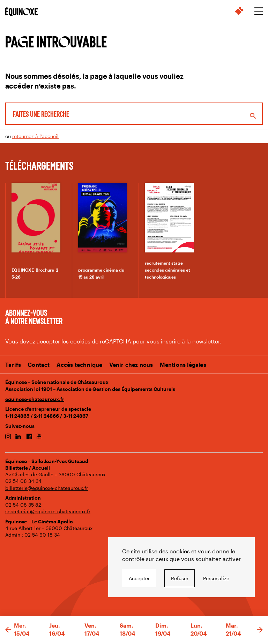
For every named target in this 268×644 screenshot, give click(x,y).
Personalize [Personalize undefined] (216, 578)
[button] (8, 630)
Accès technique (80, 365)
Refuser (180, 578)
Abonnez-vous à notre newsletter (34, 317)
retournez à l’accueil (35, 136)
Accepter (139, 578)
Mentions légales (183, 365)
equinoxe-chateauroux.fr (35, 399)
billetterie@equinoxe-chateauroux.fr (47, 488)
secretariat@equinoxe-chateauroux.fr (48, 511)
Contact (39, 365)
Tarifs (13, 365)
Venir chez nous (131, 365)
